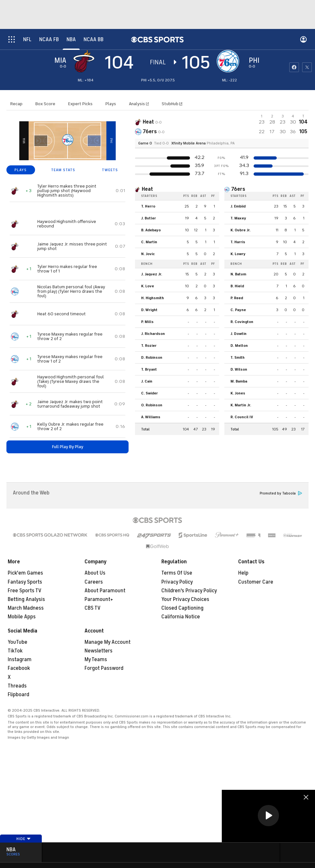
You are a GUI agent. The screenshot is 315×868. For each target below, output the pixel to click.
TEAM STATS (63, 170)
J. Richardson (153, 334)
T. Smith (238, 357)
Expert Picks (80, 104)
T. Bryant (149, 369)
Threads (17, 686)
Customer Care (256, 582)
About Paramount (105, 591)
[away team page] (85, 61)
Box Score (45, 104)
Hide (24, 839)
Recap (16, 104)
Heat (147, 189)
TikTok (15, 651)
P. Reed (237, 298)
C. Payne (238, 310)
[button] (268, 816)
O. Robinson (152, 405)
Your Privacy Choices (185, 599)
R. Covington (242, 322)
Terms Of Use (177, 573)
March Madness (26, 608)
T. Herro (148, 206)
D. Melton (239, 346)
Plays (111, 104)
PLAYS (21, 170)
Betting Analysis (26, 599)
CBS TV (93, 608)
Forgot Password (104, 668)
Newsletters (99, 651)
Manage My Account (108, 642)
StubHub (172, 104)
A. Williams (151, 417)
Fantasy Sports (25, 582)
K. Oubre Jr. (240, 230)
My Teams (96, 660)
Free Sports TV (25, 591)
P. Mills (147, 322)
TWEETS (110, 170)
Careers (94, 582)
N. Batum (238, 274)
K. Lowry (238, 254)
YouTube (18, 642)
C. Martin (149, 242)
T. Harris (238, 242)
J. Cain (147, 381)
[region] (268, 816)
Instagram (20, 660)
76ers (238, 189)
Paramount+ (99, 599)
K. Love (148, 286)
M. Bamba (239, 381)
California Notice (181, 617)
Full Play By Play (68, 447)
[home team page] (230, 61)
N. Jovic (148, 254)
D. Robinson (152, 357)
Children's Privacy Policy (189, 591)
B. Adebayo (151, 230)
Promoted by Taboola (281, 493)
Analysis (137, 104)
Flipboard (18, 695)
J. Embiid (238, 206)
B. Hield (237, 286)
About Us (95, 573)
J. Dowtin (239, 334)
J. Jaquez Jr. (152, 274)
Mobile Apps (22, 617)
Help (243, 573)
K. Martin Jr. (241, 405)
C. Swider (149, 393)
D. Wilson (239, 369)
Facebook (19, 668)
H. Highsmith (153, 298)
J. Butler (148, 218)
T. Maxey (238, 218)
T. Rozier (149, 346)
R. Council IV (242, 417)
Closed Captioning (182, 608)
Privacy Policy (177, 582)
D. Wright (149, 310)
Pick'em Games (25, 573)
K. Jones (238, 393)
